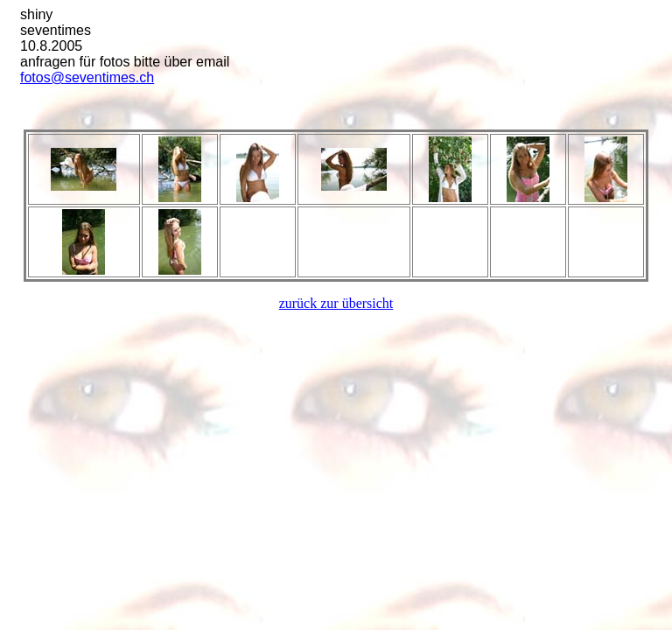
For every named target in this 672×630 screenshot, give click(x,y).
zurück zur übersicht (336, 303)
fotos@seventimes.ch (87, 77)
